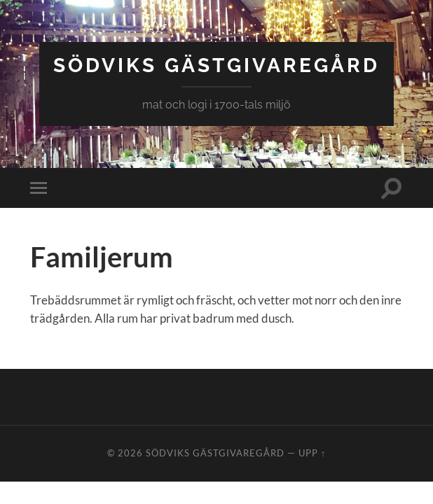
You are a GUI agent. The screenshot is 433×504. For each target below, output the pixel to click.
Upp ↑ (312, 453)
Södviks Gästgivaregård (216, 65)
